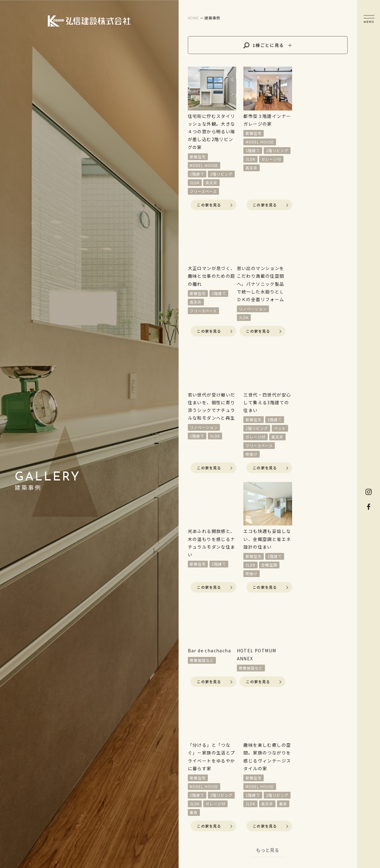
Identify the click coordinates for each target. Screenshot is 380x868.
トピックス (235, 772)
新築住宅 (235, 710)
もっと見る (268, 640)
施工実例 (232, 698)
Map (345, 770)
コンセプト (195, 766)
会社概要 (232, 817)
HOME (190, 698)
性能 (187, 796)
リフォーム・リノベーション (200, 747)
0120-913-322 (335, 786)
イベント (192, 713)
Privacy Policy (277, 817)
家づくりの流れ (200, 781)
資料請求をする (309, 703)
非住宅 (233, 758)
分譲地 (190, 728)
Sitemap (316, 817)
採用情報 (232, 805)
